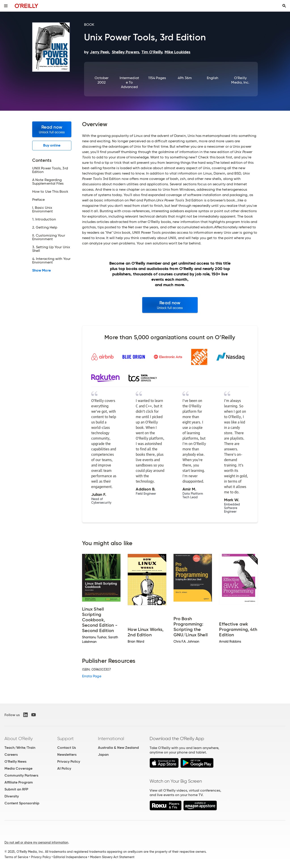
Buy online (52, 145)
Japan (103, 755)
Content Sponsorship (22, 803)
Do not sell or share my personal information (36, 842)
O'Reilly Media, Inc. (240, 80)
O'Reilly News (15, 761)
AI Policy (64, 768)
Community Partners (21, 775)
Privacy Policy (69, 761)
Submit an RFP (16, 789)
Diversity (12, 796)
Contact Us (67, 748)
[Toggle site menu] (6, 6)
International (111, 738)
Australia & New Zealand (118, 748)
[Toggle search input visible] (284, 6)
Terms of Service (16, 857)
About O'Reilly (19, 738)
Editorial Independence (70, 857)
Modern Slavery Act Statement (112, 857)
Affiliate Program (19, 782)
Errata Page (92, 676)
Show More (41, 270)
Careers (11, 755)
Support (66, 738)
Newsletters (67, 755)
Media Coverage (18, 768)
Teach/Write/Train (20, 748)
